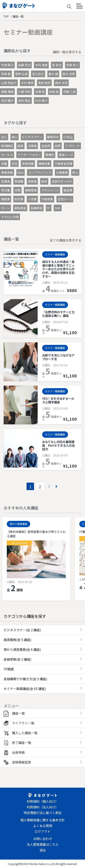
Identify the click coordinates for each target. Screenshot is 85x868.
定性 (15, 164)
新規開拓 (7, 146)
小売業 (32, 199)
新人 (75, 172)
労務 (17, 190)
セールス (7, 155)
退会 (43, 850)
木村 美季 (27, 83)
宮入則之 (38, 74)
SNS (58, 208)
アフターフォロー (29, 155)
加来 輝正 (24, 101)
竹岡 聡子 (7, 65)
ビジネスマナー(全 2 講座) (22, 630)
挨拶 (44, 181)
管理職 (19, 181)
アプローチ (72, 146)
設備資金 (36, 208)
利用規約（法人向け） (43, 807)
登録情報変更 (17, 762)
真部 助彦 (44, 83)
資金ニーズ (66, 155)
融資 (20, 146)
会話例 (46, 146)
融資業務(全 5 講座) (17, 640)
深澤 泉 (40, 92)
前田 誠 (54, 92)
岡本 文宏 (61, 83)
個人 (15, 137)
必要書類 (62, 172)
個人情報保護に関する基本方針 (43, 820)
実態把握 (28, 164)
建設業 (6, 199)
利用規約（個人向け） (43, 801)
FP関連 (9, 669)
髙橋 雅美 (7, 92)
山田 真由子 (9, 83)
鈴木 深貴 (69, 74)
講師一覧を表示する (67, 52)
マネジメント (50, 190)
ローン (5, 208)
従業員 (6, 181)
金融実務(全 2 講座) (17, 659)
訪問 (58, 146)
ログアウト (43, 831)
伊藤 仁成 (69, 92)
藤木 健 (53, 74)
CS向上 (68, 137)
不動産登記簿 (63, 164)
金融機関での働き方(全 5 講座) (25, 679)
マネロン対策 (10, 217)
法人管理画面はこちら (43, 844)
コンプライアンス (40, 172)
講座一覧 (14, 713)
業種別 (50, 155)
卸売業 (19, 199)
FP (49, 208)
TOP (6, 16)
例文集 (6, 190)
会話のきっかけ (62, 181)
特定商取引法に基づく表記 (43, 813)
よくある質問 (43, 826)
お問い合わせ (43, 839)
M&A (21, 172)
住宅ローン (65, 199)
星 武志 (57, 65)
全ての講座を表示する (66, 240)
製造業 (68, 190)
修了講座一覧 (17, 743)
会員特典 (14, 752)
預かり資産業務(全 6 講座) (22, 649)
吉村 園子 (7, 101)
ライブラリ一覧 (19, 723)
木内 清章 (41, 65)
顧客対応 (53, 137)
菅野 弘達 (21, 74)
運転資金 (20, 208)
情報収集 (44, 164)
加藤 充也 (24, 65)
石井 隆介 (41, 101)
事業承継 (7, 172)
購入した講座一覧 (21, 733)
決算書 (32, 146)
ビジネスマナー (32, 137)
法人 (4, 137)
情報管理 (31, 190)
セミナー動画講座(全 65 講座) (25, 689)
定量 (4, 164)
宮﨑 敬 (6, 74)
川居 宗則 (24, 92)
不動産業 (47, 199)
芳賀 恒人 (72, 65)
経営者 (32, 181)
